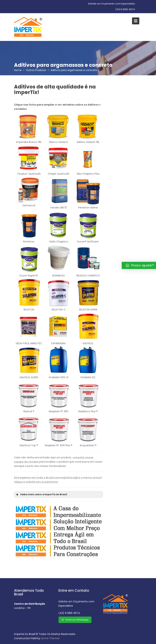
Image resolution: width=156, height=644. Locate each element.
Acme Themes (50, 638)
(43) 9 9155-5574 (125, 9)
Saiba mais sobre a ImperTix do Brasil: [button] (41, 494)
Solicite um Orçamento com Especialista (111, 4)
